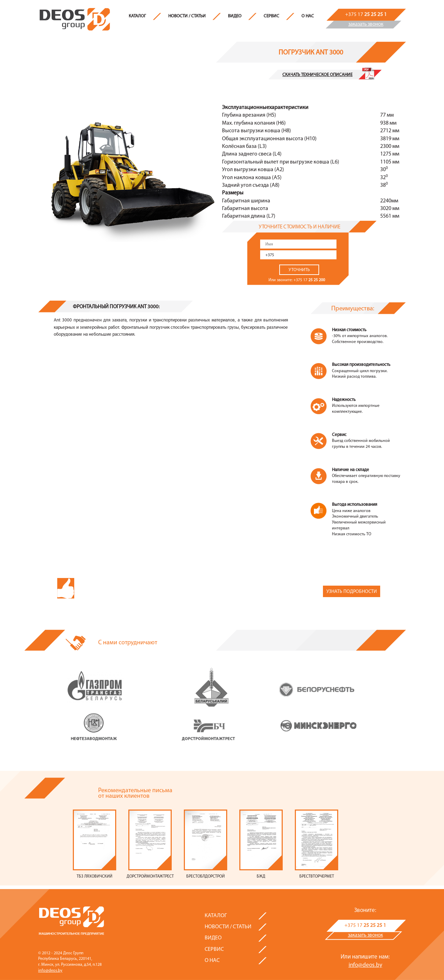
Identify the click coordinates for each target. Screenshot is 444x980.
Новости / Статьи (187, 16)
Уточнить (299, 270)
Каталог (137, 16)
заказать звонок (366, 24)
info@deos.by (50, 971)
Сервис (271, 16)
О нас (308, 16)
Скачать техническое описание (317, 75)
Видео (235, 16)
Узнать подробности (352, 592)
